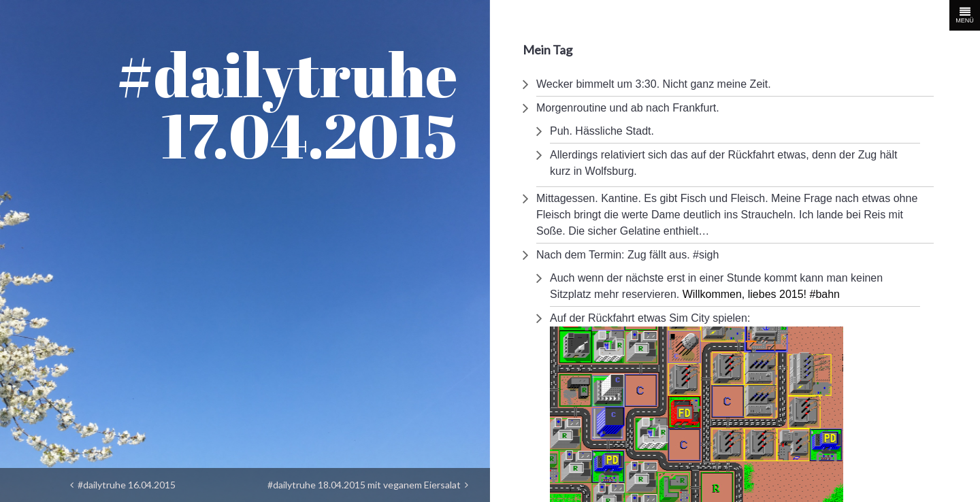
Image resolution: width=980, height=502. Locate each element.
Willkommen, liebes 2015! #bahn (761, 294)
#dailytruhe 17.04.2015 (287, 104)
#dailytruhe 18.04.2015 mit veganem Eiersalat (368, 485)
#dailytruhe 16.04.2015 (123, 485)
